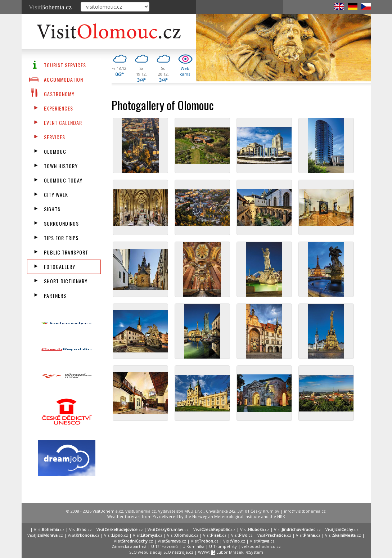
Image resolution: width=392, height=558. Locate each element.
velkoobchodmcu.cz (261, 546)
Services (55, 137)
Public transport (66, 252)
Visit (50, 7)
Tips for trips (61, 238)
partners (55, 295)
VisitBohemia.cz (141, 511)
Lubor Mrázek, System (237, 552)
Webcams (185, 71)
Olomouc (55, 151)
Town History (61, 166)
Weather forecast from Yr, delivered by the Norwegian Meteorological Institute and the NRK (196, 516)
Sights (52, 209)
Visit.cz (49, 529)
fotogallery (60, 267)
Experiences (58, 108)
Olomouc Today (63, 180)
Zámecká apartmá (129, 546)
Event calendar (63, 123)
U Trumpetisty (223, 546)
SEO (133, 552)
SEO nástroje (176, 552)
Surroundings (61, 223)
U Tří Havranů (165, 546)
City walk (56, 195)
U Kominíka (193, 546)
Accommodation (64, 79)
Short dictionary (66, 281)
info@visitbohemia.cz (305, 511)
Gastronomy (59, 94)
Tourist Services (65, 65)
